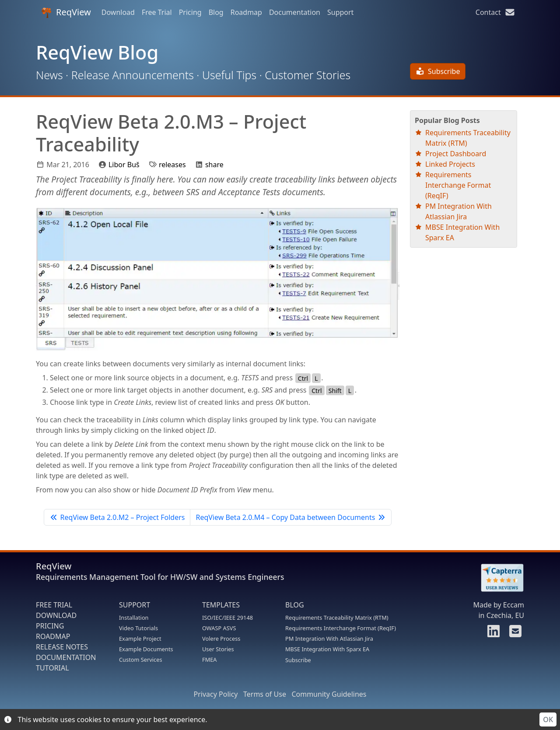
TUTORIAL (52, 668)
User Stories (218, 649)
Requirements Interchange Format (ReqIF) (458, 185)
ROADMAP (53, 636)
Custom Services (141, 660)
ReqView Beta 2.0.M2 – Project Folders (117, 517)
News (49, 75)
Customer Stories (308, 75)
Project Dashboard (456, 154)
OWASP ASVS (219, 628)
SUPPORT (135, 605)
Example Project (140, 639)
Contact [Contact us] (495, 12)
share (214, 165)
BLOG (295, 605)
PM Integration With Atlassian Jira (329, 639)
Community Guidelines (329, 694)
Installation (134, 618)
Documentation (295, 12)
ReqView (66, 12)
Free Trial (157, 12)
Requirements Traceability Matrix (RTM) (337, 618)
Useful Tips (229, 75)
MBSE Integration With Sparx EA (327, 649)
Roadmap (246, 12)
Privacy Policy (216, 694)
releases (172, 165)
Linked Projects (450, 164)
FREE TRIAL (54, 605)
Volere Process (221, 639)
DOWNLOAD (56, 615)
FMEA (210, 660)
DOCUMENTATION (66, 657)
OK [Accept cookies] (548, 719)
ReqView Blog (97, 52)
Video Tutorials (138, 628)
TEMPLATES (221, 605)
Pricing (190, 12)
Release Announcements (133, 75)
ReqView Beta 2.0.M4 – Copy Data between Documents (290, 517)
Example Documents (146, 649)
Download (118, 12)
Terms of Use (265, 694)
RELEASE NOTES (62, 647)
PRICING (50, 626)
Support (340, 12)
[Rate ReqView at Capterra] (498, 578)
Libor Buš (124, 165)
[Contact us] (514, 634)
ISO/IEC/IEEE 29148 (227, 618)
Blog (216, 12)
